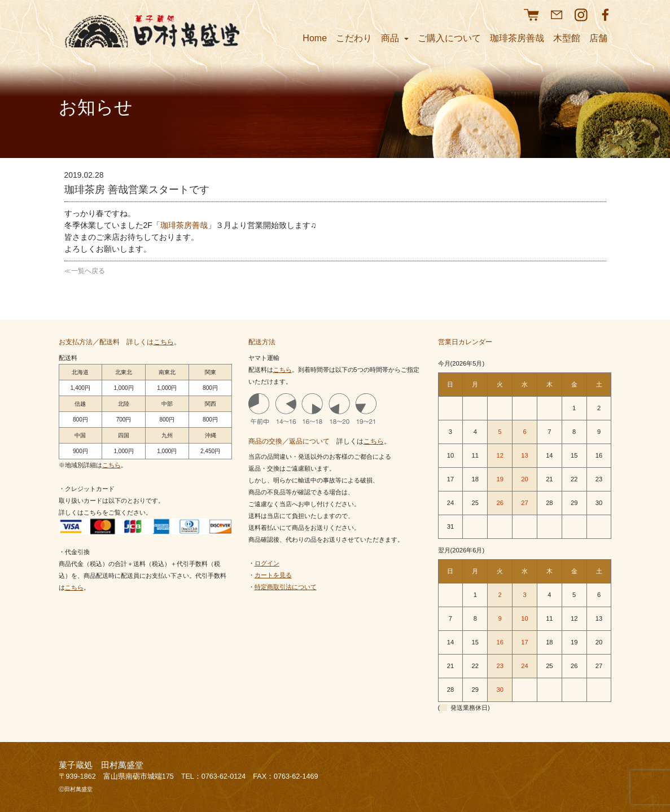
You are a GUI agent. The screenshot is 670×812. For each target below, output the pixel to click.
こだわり (354, 38)
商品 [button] (395, 38)
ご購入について (449, 38)
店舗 (598, 38)
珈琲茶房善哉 (517, 38)
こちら (164, 342)
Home (315, 38)
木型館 (567, 38)
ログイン (267, 563)
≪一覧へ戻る (85, 271)
